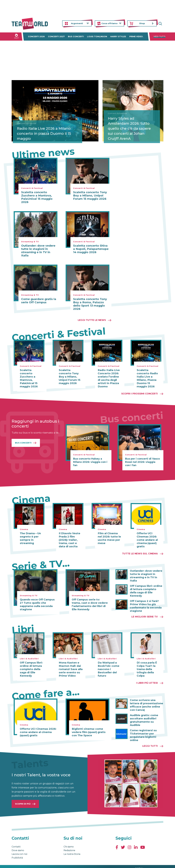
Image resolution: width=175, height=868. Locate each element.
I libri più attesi (147, 679)
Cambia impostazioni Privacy (62, 863)
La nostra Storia (72, 847)
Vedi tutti (159, 37)
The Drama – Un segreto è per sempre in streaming (30, 535)
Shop (142, 23)
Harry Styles (118, 37)
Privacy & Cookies (39, 863)
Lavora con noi (19, 847)
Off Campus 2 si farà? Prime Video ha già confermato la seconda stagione (145, 596)
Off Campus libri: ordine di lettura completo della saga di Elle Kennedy (146, 583)
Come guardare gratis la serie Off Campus (39, 301)
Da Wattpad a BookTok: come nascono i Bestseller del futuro (108, 666)
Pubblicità (17, 851)
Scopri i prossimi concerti (140, 390)
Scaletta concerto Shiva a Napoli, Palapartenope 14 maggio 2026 (91, 249)
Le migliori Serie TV (145, 613)
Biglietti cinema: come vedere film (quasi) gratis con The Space (88, 729)
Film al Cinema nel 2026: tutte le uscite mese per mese (110, 535)
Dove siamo (18, 844)
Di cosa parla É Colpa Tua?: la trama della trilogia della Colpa (146, 666)
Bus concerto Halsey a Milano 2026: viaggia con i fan (90, 459)
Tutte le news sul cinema (140, 550)
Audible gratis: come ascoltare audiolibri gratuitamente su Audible (147, 715)
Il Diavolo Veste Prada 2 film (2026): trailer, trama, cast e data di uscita (70, 537)
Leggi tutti (150, 739)
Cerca (161, 24)
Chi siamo (69, 840)
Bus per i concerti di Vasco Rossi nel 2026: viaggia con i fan (142, 459)
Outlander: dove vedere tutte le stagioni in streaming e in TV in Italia (38, 251)
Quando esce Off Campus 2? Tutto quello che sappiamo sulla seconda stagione (37, 601)
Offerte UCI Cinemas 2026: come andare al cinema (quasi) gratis (147, 537)
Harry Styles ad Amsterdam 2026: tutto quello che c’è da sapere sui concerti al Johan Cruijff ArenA (133, 130)
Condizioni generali (20, 863)
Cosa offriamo (110, 23)
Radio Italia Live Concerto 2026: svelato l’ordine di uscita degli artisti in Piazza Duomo (110, 377)
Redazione (69, 844)
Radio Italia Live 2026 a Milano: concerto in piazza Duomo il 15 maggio (41, 133)
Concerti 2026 (36, 37)
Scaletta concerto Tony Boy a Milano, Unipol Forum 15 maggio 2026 (90, 196)
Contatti (16, 840)
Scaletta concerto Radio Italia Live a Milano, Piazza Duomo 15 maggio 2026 (148, 377)
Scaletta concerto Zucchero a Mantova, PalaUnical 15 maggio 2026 (37, 197)
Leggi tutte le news (92, 320)
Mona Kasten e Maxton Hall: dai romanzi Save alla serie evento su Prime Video (70, 666)
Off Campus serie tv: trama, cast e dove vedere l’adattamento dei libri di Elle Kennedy (90, 601)
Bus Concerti (23, 439)
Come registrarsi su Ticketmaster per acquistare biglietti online (143, 729)
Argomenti (77, 23)
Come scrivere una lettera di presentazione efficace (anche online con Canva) (146, 702)
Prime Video (136, 37)
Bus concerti (76, 37)
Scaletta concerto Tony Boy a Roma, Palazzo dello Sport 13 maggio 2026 (90, 304)
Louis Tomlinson (97, 37)
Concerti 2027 (56, 37)
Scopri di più (23, 797)
